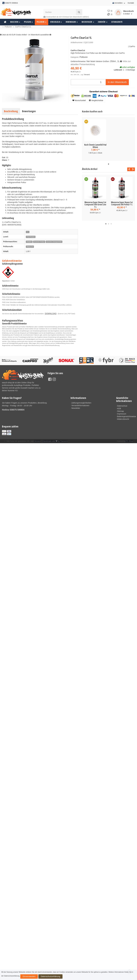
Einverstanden (26, 977)
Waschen (15, 22)
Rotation (29, 242)
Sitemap (120, 410)
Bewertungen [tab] (29, 111)
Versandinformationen (80, 405)
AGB (119, 408)
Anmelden (119, 3)
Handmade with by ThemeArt (53, 440)
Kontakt (131, 3)
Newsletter (76, 407)
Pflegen (28, 22)
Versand (87, 74)
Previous (128, 169)
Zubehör (103, 22)
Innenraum (72, 22)
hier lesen (91, 61)
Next (133, 169)
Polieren (42, 22)
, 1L (116, 61)
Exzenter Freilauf (39, 242)
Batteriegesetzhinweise (126, 416)
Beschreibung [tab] (11, 111)
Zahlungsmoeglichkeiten (81, 402)
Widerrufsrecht (123, 418)
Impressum (122, 413)
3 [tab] (111, 223)
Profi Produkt (31, 237)
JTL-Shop (130, 440)
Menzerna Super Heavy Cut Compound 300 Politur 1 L (122, 203)
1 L (28, 232)
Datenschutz (122, 405)
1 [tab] (109, 164)
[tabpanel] (95, 139)
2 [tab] (109, 223)
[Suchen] (60, 12)
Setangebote (117, 22)
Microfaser (88, 22)
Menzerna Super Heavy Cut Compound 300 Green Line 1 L (95, 204)
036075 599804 (17, 409)
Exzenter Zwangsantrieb (54, 242)
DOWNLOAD (49, 313)
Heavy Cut (30, 247)
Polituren (83, 57)
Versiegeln (56, 22)
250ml (112, 61)
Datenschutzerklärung (41, 977)
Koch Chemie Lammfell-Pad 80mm (95, 146)
